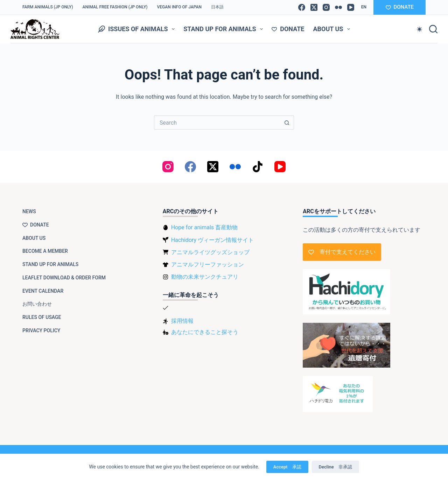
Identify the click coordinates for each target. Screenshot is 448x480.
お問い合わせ (37, 304)
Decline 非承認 (335, 467)
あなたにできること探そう (205, 332)
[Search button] (287, 123)
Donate (288, 29)
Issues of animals (138, 29)
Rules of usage (42, 317)
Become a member (45, 251)
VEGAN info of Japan (180, 7)
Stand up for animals (225, 29)
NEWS (29, 211)
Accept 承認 (287, 467)
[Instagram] (326, 7)
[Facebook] (302, 7)
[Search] (433, 29)
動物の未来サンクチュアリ (205, 277)
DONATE (400, 7)
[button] (364, 7)
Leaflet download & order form (64, 278)
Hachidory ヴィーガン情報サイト (212, 240)
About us (333, 29)
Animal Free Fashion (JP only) (115, 7)
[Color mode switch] (419, 29)
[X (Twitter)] (314, 7)
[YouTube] (351, 7)
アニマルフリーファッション (208, 265)
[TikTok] (258, 167)
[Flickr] (338, 7)
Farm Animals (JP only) (48, 7)
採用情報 (182, 321)
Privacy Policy (41, 331)
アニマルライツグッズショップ (210, 252)
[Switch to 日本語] (218, 7)
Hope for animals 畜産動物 (204, 227)
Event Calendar (43, 291)
